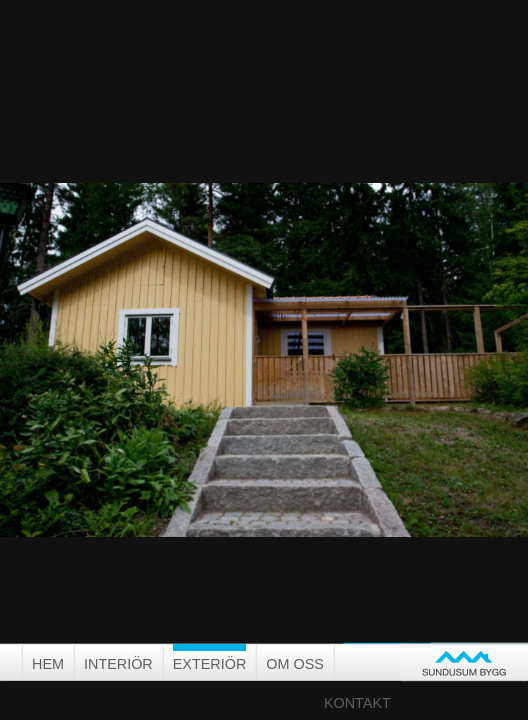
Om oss (295, 664)
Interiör (118, 664)
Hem (48, 664)
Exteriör (210, 664)
